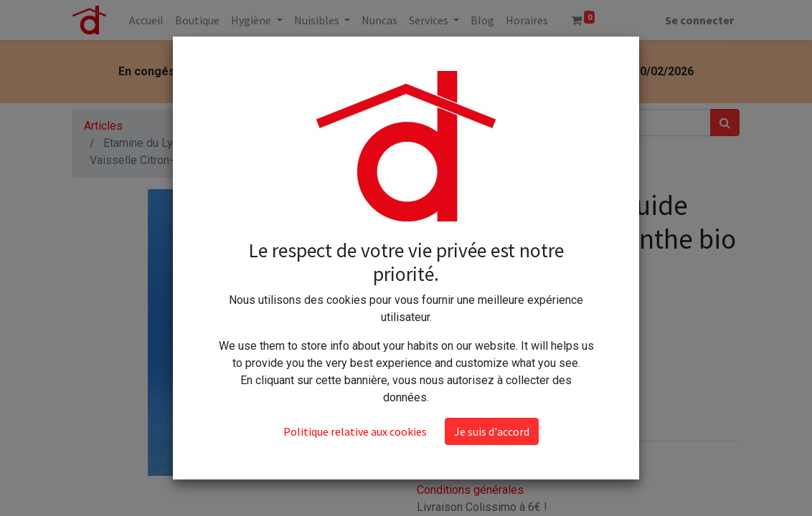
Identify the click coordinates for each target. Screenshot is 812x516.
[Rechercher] (725, 123)
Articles (103, 126)
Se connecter (699, 20)
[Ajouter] (493, 341)
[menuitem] (146, 20)
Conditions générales (470, 490)
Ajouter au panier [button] (488, 383)
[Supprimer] (431, 341)
